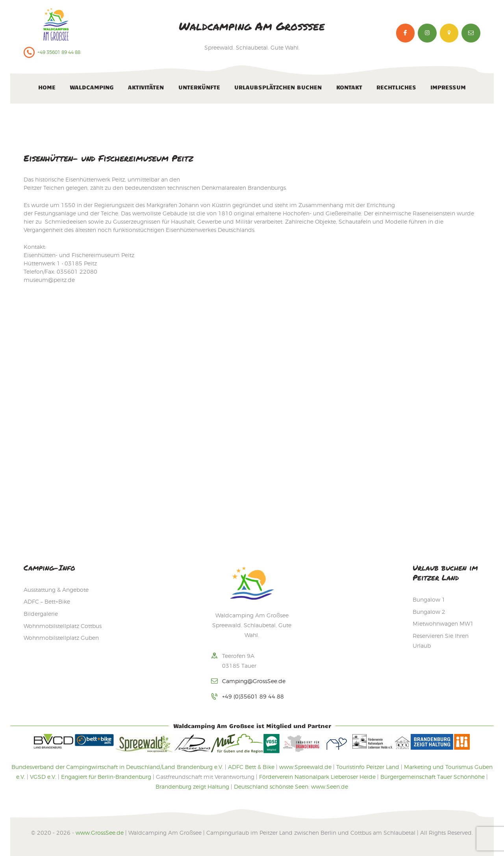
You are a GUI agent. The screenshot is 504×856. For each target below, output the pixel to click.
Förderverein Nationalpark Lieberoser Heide (317, 777)
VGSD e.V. (43, 777)
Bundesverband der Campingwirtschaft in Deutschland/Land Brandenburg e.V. (117, 767)
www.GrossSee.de (100, 833)
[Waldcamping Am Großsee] (252, 426)
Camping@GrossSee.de (254, 681)
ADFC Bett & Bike (251, 767)
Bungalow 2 (429, 612)
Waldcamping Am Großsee (252, 26)
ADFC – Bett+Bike (47, 601)
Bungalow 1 (429, 599)
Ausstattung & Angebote (56, 590)
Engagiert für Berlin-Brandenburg (106, 777)
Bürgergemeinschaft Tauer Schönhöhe (433, 777)
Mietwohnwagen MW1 (443, 623)
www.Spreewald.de (305, 767)
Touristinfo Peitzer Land (368, 767)
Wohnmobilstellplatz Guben (61, 638)
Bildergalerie (41, 614)
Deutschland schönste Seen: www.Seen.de (291, 787)
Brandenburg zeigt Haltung (192, 787)
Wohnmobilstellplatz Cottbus (63, 626)
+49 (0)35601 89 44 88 (253, 696)
